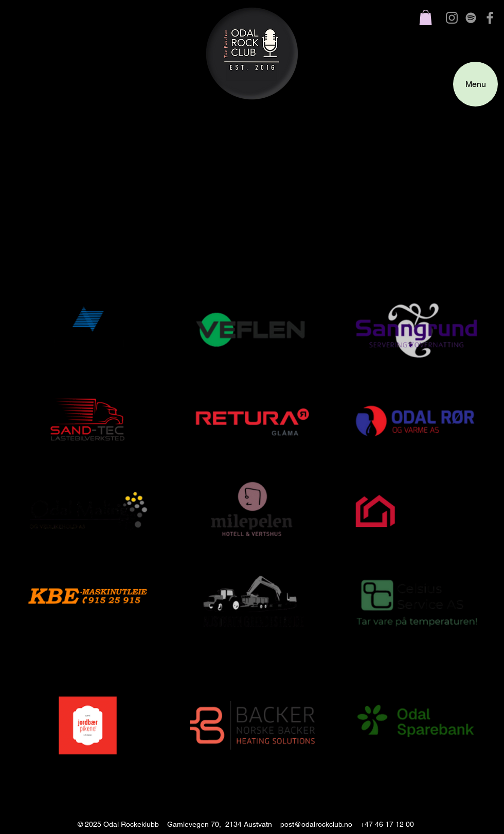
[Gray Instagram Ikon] (452, 18)
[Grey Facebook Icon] (490, 18)
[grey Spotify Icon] (471, 18)
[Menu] (475, 84)
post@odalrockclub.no (316, 824)
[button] (426, 17)
